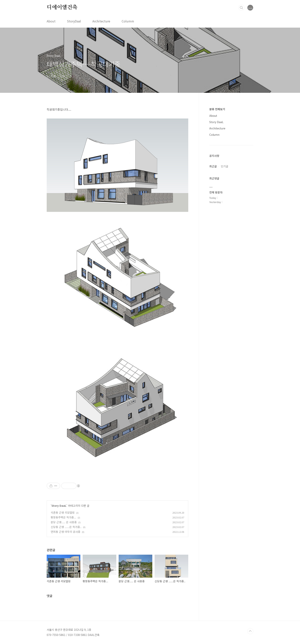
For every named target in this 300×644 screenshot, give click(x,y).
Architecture (101, 21)
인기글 (225, 166)
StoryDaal (74, 21)
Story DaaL (59, 506)
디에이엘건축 (62, 7)
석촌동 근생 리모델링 (63, 512)
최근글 (213, 166)
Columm (128, 21)
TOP (250, 631)
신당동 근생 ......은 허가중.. (66, 527)
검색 (241, 8)
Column (214, 135)
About (51, 21)
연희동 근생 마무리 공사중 (66, 532)
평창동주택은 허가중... (63, 517)
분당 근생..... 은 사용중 (64, 522)
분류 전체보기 (217, 109)
